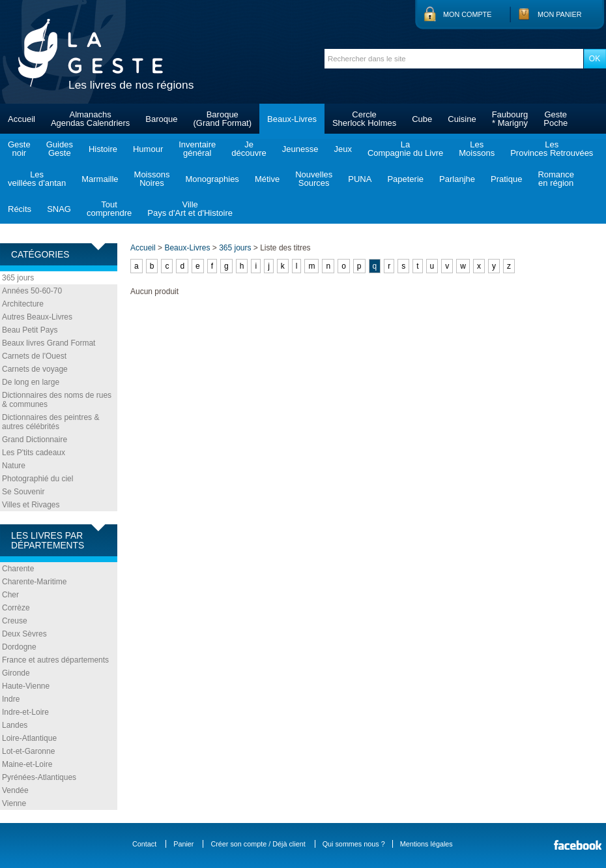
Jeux (342, 149)
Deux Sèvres (24, 634)
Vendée (15, 790)
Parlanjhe (457, 179)
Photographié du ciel (37, 479)
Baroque (161, 119)
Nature (14, 466)
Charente (18, 569)
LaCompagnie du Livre (405, 149)
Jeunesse (300, 149)
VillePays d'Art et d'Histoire (190, 209)
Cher (10, 595)
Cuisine (462, 119)
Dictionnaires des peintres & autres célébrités (50, 422)
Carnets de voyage (35, 369)
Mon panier (560, 14)
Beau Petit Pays (30, 330)
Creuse (15, 621)
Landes (15, 725)
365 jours (18, 278)
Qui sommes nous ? (354, 844)
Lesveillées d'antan (37, 179)
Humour (148, 149)
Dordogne (19, 647)
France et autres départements (55, 660)
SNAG (59, 209)
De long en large (31, 382)
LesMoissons (477, 149)
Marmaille (100, 179)
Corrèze (16, 608)
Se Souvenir (23, 492)
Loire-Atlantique (29, 738)
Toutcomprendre (109, 209)
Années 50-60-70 (32, 291)
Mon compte (467, 14)
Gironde (16, 673)
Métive (267, 179)
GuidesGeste (60, 149)
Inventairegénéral (197, 149)
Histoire (103, 149)
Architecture (23, 304)
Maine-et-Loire (27, 764)
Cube (422, 119)
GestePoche (555, 119)
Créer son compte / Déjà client (258, 844)
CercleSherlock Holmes (364, 119)
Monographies (212, 179)
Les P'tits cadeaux (34, 453)
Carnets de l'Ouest (34, 356)
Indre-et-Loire (25, 712)
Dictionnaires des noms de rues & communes (57, 400)
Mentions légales (426, 844)
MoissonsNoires (152, 179)
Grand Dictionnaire (35, 440)
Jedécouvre (249, 149)
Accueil (22, 119)
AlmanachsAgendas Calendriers (90, 119)
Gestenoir (19, 149)
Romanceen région (556, 179)
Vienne (14, 803)
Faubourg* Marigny (510, 119)
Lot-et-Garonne (28, 751)
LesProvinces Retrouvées (552, 149)
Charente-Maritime (34, 582)
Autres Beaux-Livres (37, 317)
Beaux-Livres (292, 119)
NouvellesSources (314, 179)
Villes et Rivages (31, 505)
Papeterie (405, 179)
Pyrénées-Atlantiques (39, 777)
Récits (20, 209)
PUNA (360, 179)
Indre (11, 699)
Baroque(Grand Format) (222, 119)
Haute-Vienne (26, 686)
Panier (183, 844)
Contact (144, 844)
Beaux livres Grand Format (49, 343)
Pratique (506, 179)
